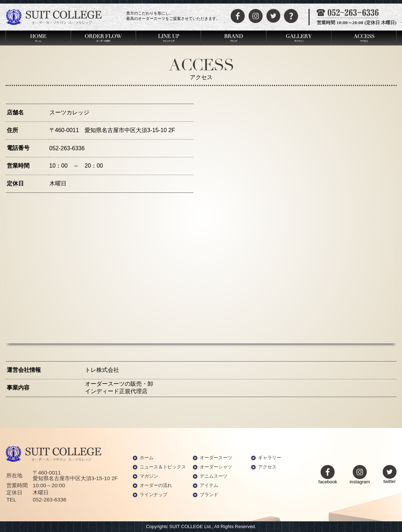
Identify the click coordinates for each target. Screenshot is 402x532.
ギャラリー (270, 458)
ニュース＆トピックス (163, 467)
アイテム (209, 485)
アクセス (267, 467)
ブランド (209, 495)
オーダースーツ (216, 458)
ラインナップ (154, 495)
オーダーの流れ (156, 485)
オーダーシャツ (216, 467)
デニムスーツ (214, 476)
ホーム (147, 458)
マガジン (149, 476)
